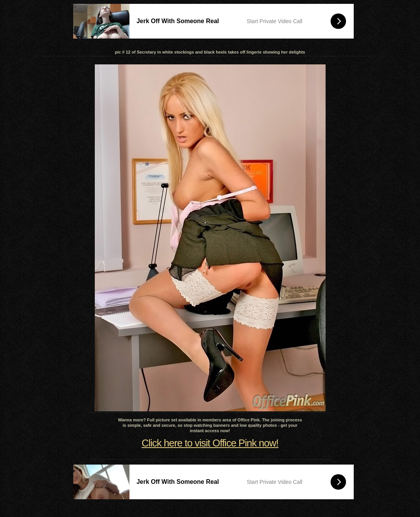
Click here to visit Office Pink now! (210, 443)
